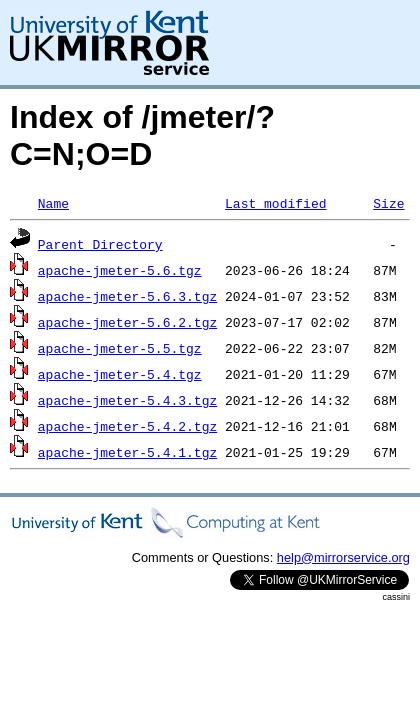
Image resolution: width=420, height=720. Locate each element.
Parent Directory (100, 244)
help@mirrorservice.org (343, 557)
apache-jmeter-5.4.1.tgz (127, 452)
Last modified (275, 203)
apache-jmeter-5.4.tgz (120, 374)
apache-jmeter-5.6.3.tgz (127, 296)
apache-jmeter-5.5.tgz (120, 348)
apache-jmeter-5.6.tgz (120, 270)
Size (388, 203)
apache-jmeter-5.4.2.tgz (127, 426)
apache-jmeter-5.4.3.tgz (127, 400)
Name (53, 203)
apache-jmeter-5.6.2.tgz (127, 322)
